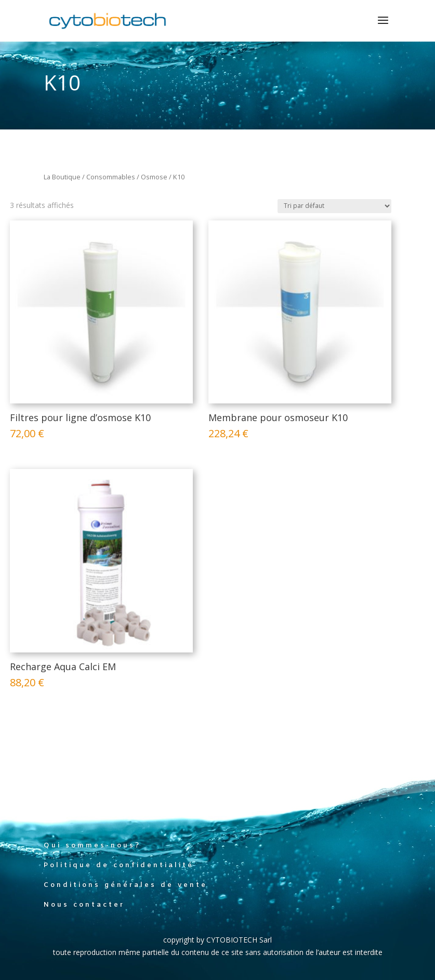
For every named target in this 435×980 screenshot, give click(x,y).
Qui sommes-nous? (92, 846)
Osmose (154, 177)
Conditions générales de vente (126, 885)
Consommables (111, 177)
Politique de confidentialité (119, 865)
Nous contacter (84, 905)
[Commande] (334, 206)
